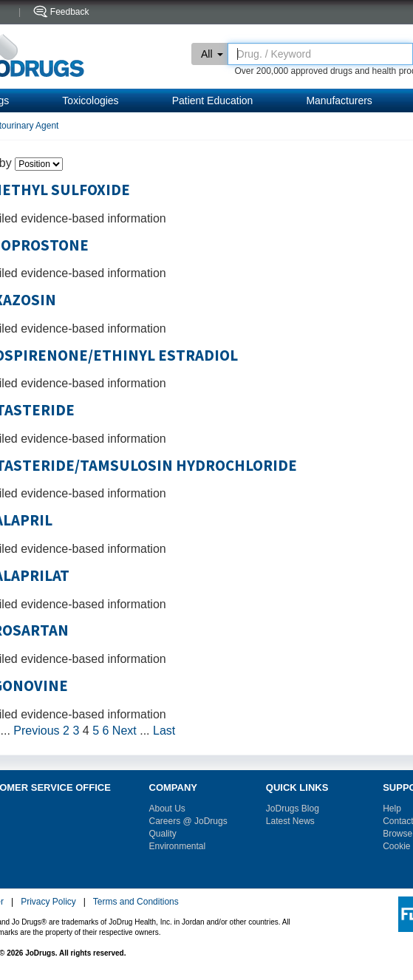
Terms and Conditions (136, 902)
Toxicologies (90, 101)
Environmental (178, 846)
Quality (163, 834)
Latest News (290, 821)
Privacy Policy (48, 902)
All (212, 54)
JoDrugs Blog (293, 809)
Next (124, 731)
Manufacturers (339, 101)
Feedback (70, 12)
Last (164, 731)
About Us (167, 809)
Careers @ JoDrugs (188, 821)
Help (392, 809)
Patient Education (213, 101)
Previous (36, 731)
